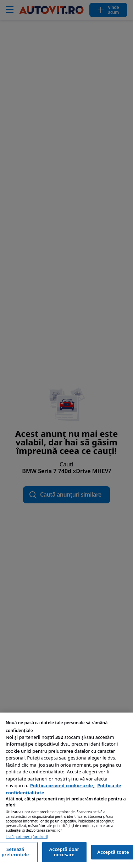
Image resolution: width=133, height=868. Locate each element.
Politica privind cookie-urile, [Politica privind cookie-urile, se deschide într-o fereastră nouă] (63, 785)
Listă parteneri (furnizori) (27, 837)
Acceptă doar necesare (64, 852)
